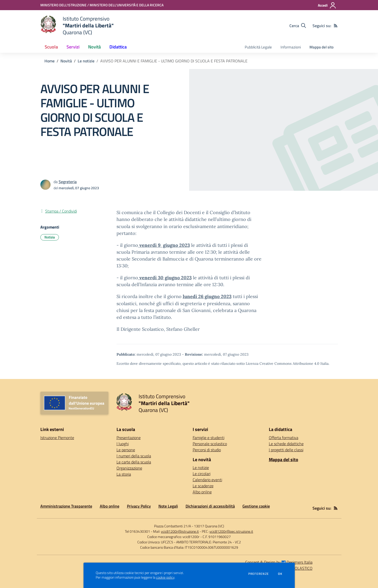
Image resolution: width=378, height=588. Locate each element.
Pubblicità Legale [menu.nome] (258, 47)
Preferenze (259, 574)
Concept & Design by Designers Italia (279, 562)
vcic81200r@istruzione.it (180, 531)
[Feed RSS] (336, 26)
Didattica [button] (118, 47)
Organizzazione (129, 468)
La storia (124, 474)
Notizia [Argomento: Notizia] (50, 237)
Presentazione (129, 438)
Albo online (202, 492)
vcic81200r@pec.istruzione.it (231, 531)
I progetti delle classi (286, 450)
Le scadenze (203, 486)
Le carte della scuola (134, 462)
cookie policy (165, 577)
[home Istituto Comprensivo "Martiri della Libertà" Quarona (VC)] (77, 25)
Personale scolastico (210, 444)
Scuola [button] (51, 47)
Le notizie (86, 61)
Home (50, 61)
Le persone (126, 450)
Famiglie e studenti (209, 438)
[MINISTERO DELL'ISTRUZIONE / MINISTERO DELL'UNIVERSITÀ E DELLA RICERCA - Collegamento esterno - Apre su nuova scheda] (102, 5)
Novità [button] (94, 47)
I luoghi (123, 444)
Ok (280, 574)
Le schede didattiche (286, 444)
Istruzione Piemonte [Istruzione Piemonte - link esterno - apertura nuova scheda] (57, 438)
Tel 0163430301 (137, 531)
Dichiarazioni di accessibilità (210, 506)
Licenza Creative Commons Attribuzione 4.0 (283, 364)
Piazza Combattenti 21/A (172, 526)
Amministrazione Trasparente (66, 506)
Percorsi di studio (207, 450)
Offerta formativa (284, 438)
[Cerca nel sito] (298, 26)
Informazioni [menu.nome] (291, 47)
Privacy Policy (139, 506)
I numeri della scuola (134, 456)
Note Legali (168, 506)
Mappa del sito (322, 47)
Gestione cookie (256, 506)
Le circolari (202, 474)
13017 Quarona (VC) (209, 526)
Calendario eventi (207, 480)
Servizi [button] (73, 47)
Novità (66, 61)
